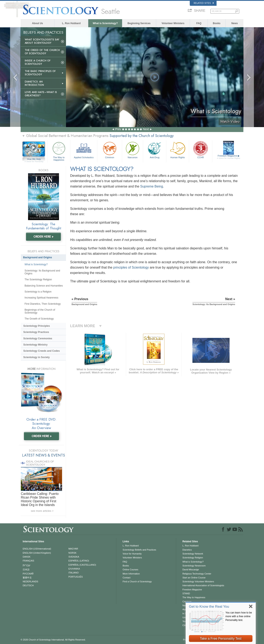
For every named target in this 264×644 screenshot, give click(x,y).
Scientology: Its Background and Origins (42, 272)
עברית (27, 565)
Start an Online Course (194, 578)
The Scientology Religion (38, 280)
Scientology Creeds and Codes (42, 351)
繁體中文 (27, 578)
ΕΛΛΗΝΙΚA (74, 569)
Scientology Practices (36, 332)
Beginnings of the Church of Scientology (40, 311)
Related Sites (204, 3)
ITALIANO (74, 573)
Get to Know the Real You (209, 607)
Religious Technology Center (197, 574)
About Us (37, 23)
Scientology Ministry (35, 345)
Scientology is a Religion (38, 292)
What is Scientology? (105, 23)
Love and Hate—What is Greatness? (41, 94)
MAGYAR (73, 549)
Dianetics (187, 550)
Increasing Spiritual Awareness (41, 298)
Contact (126, 578)
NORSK (72, 553)
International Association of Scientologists (203, 585)
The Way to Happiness (59, 151)
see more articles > (42, 511)
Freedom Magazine (229, 157)
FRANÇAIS (28, 561)
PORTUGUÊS (76, 577)
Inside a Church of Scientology (38, 62)
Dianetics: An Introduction (34, 83)
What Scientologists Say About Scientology (42, 41)
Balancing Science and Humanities (44, 286)
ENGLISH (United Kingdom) (37, 553)
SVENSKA (74, 557)
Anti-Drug (154, 150)
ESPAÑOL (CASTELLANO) (82, 565)
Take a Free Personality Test (221, 639)
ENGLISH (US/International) (37, 549)
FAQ (199, 23)
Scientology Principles (37, 326)
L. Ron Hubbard (71, 23)
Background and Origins (38, 257)
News (235, 23)
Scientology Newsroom (194, 566)
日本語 (26, 570)
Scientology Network (193, 554)
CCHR (200, 150)
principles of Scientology (131, 267)
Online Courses (130, 570)
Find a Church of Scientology (137, 581)
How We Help (34, 159)
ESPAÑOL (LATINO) (79, 561)
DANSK (27, 557)
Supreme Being (152, 186)
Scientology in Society (37, 357)
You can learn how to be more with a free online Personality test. (239, 616)
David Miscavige (191, 570)
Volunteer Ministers (173, 23)
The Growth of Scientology (39, 319)
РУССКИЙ (28, 574)
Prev (118, 129)
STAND (186, 593)
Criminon (110, 150)
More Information (131, 574)
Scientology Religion (193, 558)
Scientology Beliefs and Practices (139, 550)
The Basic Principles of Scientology (40, 73)
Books (217, 23)
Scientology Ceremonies (38, 339)
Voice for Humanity (132, 554)
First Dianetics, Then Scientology (43, 304)
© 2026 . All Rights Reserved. (53, 640)
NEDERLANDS (30, 581)
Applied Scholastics (84, 150)
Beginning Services (139, 23)
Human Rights (178, 150)
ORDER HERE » (43, 237)
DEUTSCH (28, 585)
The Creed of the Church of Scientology (42, 52)
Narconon (133, 150)
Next (146, 129)
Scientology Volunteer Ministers (198, 581)
